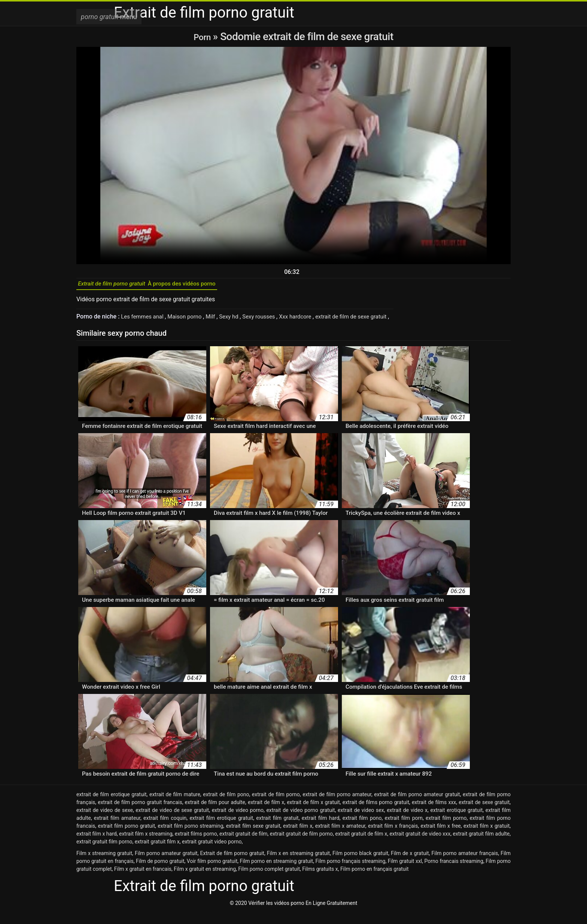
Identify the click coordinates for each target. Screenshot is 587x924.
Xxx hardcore (309, 320)
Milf (218, 320)
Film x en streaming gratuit (298, 864)
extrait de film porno (276, 806)
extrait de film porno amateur (337, 806)
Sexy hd (237, 320)
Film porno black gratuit (360, 864)
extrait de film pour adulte (215, 813)
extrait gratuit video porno (212, 853)
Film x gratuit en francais (143, 880)
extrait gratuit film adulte (481, 845)
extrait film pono (362, 829)
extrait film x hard (97, 845)
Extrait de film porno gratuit (232, 864)
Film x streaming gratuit (104, 864)
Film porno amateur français (465, 864)
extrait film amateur (117, 829)
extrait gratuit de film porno (301, 845)
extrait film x (298, 837)
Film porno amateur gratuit (166, 864)
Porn (203, 37)
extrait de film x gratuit (313, 813)
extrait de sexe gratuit (484, 813)
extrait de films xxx (434, 813)
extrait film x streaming (146, 845)
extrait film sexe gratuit (253, 837)
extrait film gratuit (277, 829)
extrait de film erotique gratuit (112, 806)
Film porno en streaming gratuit (277, 872)
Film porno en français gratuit (375, 880)
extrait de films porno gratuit (376, 813)
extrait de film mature (175, 806)
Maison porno (190, 320)
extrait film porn (404, 829)
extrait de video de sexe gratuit (172, 821)
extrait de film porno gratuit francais (140, 813)
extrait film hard (321, 829)
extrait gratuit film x (157, 853)
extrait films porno (196, 845)
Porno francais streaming (454, 872)
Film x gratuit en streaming (205, 880)
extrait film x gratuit (486, 837)
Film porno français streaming (351, 872)
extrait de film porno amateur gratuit (417, 806)
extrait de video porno (238, 821)
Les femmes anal (145, 320)
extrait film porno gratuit (127, 837)
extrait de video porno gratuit (300, 821)
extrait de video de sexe (105, 821)
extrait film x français (393, 837)
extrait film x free (441, 837)
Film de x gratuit (410, 864)
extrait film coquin (165, 829)
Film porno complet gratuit (269, 880)
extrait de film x (266, 813)
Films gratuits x (320, 880)
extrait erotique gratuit (457, 821)
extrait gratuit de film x (361, 845)
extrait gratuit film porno (104, 853)
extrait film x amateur (340, 837)
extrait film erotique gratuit (221, 829)
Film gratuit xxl (405, 872)
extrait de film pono (226, 806)
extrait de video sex (361, 821)
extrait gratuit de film (243, 845)
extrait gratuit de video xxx (420, 845)
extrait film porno (446, 829)
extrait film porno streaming (190, 837)
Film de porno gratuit (160, 872)
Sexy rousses (270, 320)
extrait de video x (407, 821)
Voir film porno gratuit (212, 872)
